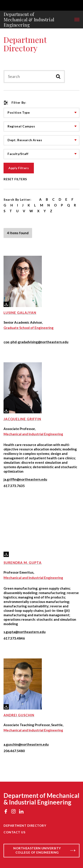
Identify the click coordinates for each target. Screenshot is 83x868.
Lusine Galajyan (20, 313)
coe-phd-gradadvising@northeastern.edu (36, 342)
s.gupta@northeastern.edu (25, 632)
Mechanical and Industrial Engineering (33, 434)
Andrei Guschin (19, 715)
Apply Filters (19, 168)
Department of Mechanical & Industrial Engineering (29, 20)
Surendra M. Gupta (23, 563)
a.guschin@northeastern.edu (26, 744)
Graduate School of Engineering (29, 328)
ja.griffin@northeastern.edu (25, 479)
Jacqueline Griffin (22, 419)
